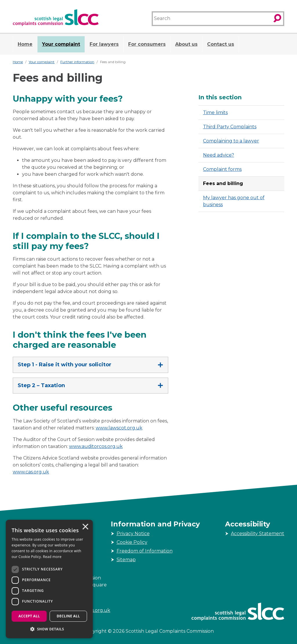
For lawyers (104, 44)
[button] (49, 629)
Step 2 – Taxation (41, 385)
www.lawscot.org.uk (119, 428)
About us (186, 44)
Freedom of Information (145, 551)
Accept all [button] (29, 616)
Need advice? (219, 155)
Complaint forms (222, 169)
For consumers (147, 44)
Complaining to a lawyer (231, 141)
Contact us (221, 44)
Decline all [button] (68, 616)
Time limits (215, 112)
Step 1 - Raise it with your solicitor (65, 365)
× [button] (85, 527)
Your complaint (61, 44)
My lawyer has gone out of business (234, 201)
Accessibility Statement (258, 534)
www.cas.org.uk (31, 472)
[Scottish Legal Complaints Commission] (56, 18)
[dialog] (49, 579)
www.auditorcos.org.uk (96, 446)
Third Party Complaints (230, 127)
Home (25, 44)
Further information (77, 62)
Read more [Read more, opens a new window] (52, 557)
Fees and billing (223, 183)
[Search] (212, 19)
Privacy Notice (133, 534)
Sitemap (126, 560)
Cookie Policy (132, 542)
